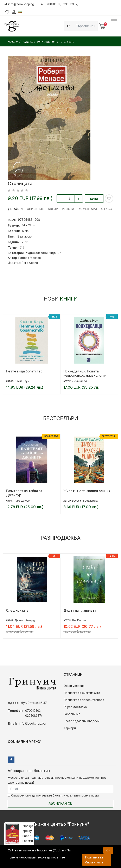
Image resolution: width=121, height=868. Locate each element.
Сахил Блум (22, 381)
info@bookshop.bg (19, 4)
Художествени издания (43, 253)
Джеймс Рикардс (25, 620)
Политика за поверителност (84, 700)
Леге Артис (30, 263)
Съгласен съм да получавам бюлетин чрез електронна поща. (53, 795)
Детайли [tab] (15, 209)
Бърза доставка (75, 707)
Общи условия (74, 686)
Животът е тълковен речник (87, 491)
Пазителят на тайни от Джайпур (24, 493)
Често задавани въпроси (82, 721)
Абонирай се (61, 803)
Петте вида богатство (24, 371)
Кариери (70, 728)
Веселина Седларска (85, 501)
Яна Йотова (79, 620)
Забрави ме (72, 714)
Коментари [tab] (88, 209)
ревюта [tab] (68, 209)
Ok (108, 850)
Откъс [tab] (107, 209)
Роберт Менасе (30, 258)
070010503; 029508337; (60, 4)
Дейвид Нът (79, 381)
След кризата (17, 610)
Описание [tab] (35, 209)
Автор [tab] (53, 209)
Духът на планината (80, 610)
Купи (94, 199)
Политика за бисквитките (82, 693)
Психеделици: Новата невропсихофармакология (85, 373)
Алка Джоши (22, 501)
